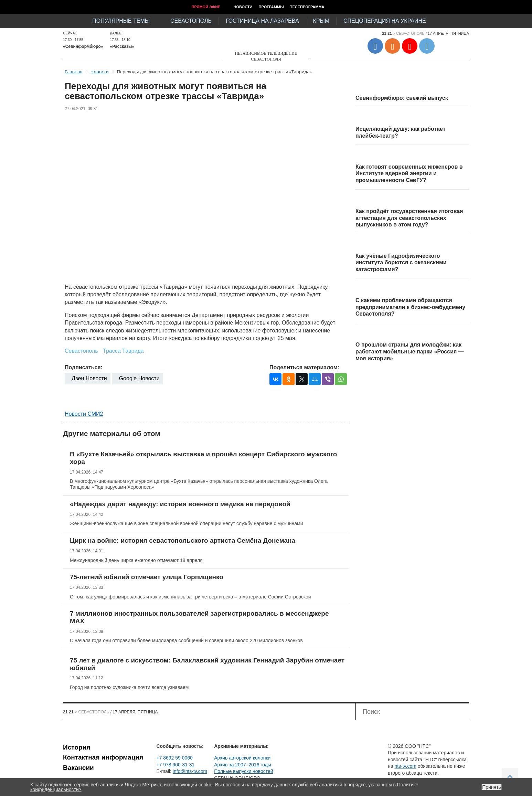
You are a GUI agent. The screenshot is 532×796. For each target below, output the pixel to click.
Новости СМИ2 (84, 414)
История (77, 747)
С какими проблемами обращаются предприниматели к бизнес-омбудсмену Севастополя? (410, 307)
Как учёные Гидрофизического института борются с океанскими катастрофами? (401, 263)
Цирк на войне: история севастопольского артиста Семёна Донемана (183, 540)
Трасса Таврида (123, 351)
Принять (492, 787)
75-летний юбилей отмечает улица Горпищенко (147, 577)
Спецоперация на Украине (385, 21)
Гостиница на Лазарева (262, 21)
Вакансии (78, 768)
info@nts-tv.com (190, 771)
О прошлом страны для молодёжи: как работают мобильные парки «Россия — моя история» (410, 351)
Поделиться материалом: (304, 367)
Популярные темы (121, 21)
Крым (321, 21)
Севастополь (191, 21)
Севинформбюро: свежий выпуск (402, 98)
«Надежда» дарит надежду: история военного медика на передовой (180, 504)
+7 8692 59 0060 (174, 758)
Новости (243, 7)
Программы (271, 7)
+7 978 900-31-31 (175, 765)
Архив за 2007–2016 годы (243, 765)
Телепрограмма (307, 7)
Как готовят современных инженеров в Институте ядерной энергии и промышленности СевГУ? (409, 173)
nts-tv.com (405, 766)
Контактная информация (103, 757)
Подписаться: (84, 367)
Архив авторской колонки (242, 758)
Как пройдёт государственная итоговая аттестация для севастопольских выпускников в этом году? (409, 218)
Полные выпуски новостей (243, 771)
